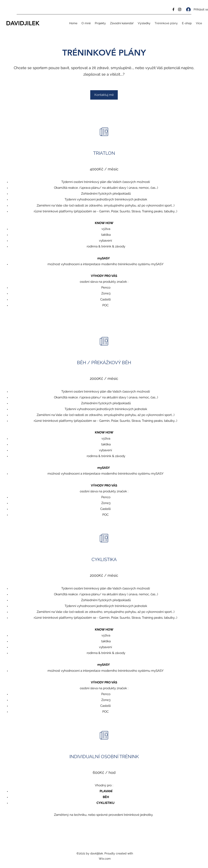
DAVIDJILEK (23, 23)
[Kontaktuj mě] (104, 95)
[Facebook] (173, 9)
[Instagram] (180, 9)
